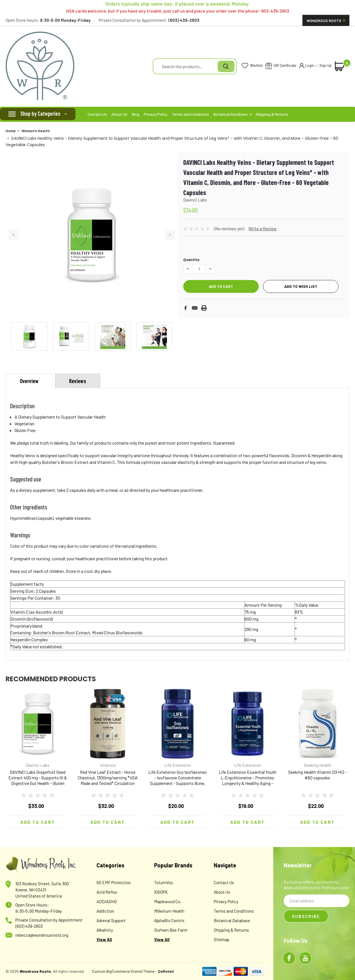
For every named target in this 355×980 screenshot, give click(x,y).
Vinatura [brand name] (108, 765)
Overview (29, 381)
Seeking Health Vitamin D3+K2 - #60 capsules (318, 775)
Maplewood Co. (168, 901)
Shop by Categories (40, 113)
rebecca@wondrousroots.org (42, 935)
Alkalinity (105, 930)
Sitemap (222, 939)
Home (11, 131)
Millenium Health (169, 911)
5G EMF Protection (114, 882)
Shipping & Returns (272, 114)
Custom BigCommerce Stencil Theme (123, 971)
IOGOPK (161, 892)
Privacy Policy (156, 114)
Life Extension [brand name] (178, 765)
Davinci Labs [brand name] (38, 765)
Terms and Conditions (190, 114)
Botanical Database (233, 114)
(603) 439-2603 (29, 926)
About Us (119, 114)
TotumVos (164, 882)
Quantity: (192, 259)
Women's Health (36, 131)
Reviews (78, 381)
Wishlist (252, 66)
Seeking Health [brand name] (318, 765)
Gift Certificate (281, 66)
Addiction (105, 911)
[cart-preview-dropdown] (340, 66)
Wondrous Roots (326, 21)
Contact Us (97, 114)
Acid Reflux (107, 892)
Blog (136, 114)
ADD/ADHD (107, 901)
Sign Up (325, 65)
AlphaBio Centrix (169, 920)
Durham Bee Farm (171, 930)
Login (307, 66)
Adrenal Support (111, 920)
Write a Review (263, 228)
